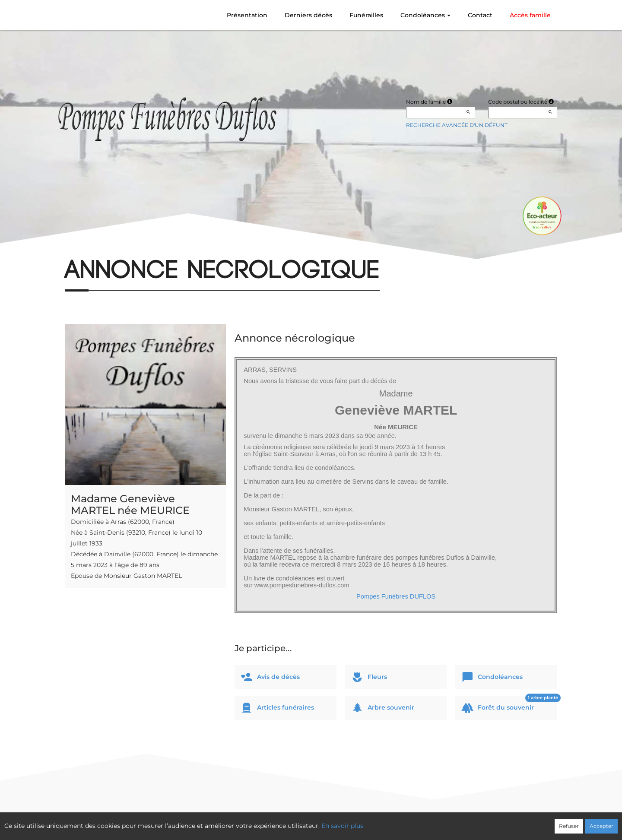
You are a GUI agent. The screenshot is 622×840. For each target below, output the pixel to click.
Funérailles (366, 15)
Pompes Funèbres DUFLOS (396, 596)
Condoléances (425, 15)
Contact (480, 15)
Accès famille (530, 15)
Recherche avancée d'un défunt (457, 125)
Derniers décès (308, 15)
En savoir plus (342, 826)
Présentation (247, 15)
